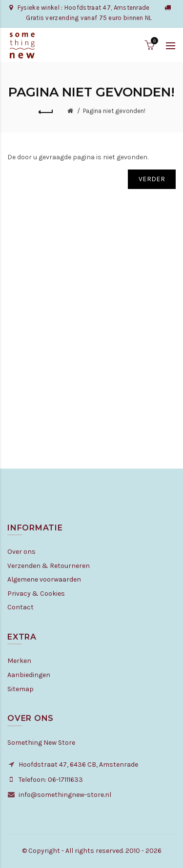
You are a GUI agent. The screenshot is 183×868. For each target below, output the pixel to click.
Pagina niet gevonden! (114, 111)
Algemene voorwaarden (44, 579)
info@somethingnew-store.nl (65, 795)
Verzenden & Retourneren (49, 566)
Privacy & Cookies (36, 594)
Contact (20, 607)
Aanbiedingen (29, 675)
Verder (152, 179)
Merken (19, 661)
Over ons (21, 552)
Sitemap (20, 689)
